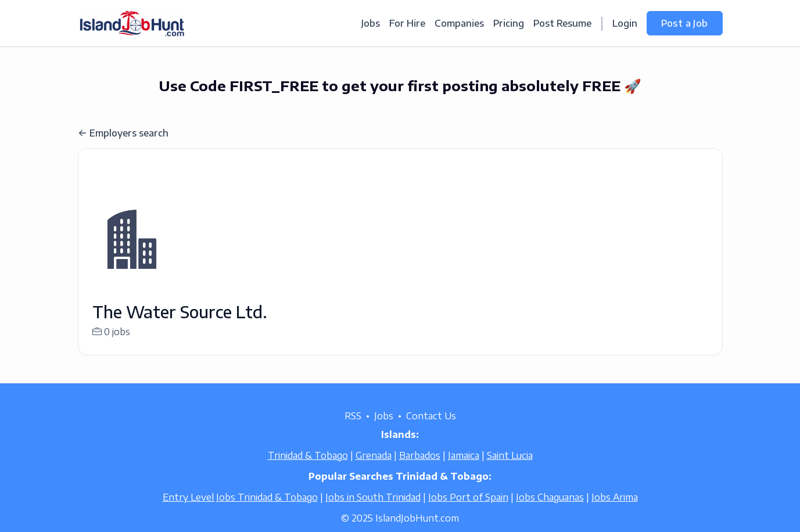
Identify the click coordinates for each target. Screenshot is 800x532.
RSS (353, 430)
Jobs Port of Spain (468, 511)
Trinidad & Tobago (308, 469)
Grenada (374, 469)
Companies (459, 23)
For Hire (407, 23)
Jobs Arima (615, 511)
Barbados (420, 469)
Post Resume (562, 23)
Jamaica (464, 469)
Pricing (509, 23)
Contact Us (431, 430)
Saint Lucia (510, 469)
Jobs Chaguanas (550, 511)
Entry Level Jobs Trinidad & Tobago (240, 511)
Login (625, 23)
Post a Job (685, 23)
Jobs (371, 23)
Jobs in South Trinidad (373, 511)
